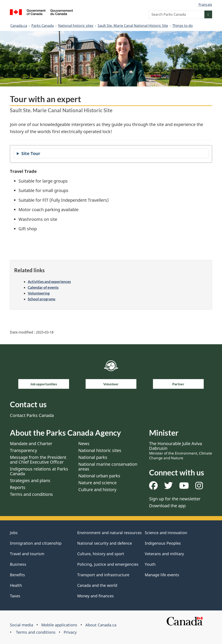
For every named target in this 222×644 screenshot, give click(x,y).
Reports (18, 487)
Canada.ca (19, 26)
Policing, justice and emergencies (108, 564)
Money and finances (96, 596)
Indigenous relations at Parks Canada (39, 471)
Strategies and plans (30, 480)
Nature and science (97, 483)
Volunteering (39, 293)
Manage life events (162, 575)
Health (16, 585)
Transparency (23, 450)
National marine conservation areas (108, 466)
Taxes (15, 596)
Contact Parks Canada (32, 415)
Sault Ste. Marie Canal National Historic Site (133, 26)
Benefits (17, 575)
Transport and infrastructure (103, 575)
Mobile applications (59, 625)
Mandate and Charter (31, 443)
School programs (42, 299)
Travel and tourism (27, 554)
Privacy (70, 632)
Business (18, 564)
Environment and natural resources (109, 533)
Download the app (167, 506)
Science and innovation (166, 533)
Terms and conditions (31, 494)
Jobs (14, 533)
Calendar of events (43, 287)
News (84, 443)
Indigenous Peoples (163, 543)
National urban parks (99, 476)
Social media (22, 625)
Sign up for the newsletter (175, 499)
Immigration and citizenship (36, 543)
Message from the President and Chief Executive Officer (38, 460)
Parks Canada (43, 26)
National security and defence (105, 543)
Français (205, 5)
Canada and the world (97, 585)
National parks (93, 457)
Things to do (183, 26)
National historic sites (76, 26)
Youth (150, 564)
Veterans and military (164, 554)
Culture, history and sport (101, 554)
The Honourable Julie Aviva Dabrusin (181, 450)
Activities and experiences (49, 282)
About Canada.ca (101, 625)
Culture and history (97, 490)
